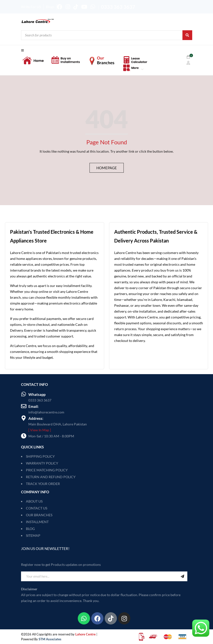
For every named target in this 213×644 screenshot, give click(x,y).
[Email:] (24, 406)
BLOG (30, 529)
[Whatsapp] (24, 394)
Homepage (107, 168)
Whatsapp (37, 394)
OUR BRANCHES (39, 515)
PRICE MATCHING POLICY (47, 470)
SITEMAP (33, 535)
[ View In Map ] (40, 430)
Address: (36, 418)
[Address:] (24, 418)
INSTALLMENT (37, 522)
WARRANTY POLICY (42, 463)
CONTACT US (37, 508)
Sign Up (182, 576)
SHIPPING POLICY (40, 456)
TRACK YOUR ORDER (43, 484)
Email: (34, 406)
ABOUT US (34, 501)
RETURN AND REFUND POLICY (51, 477)
